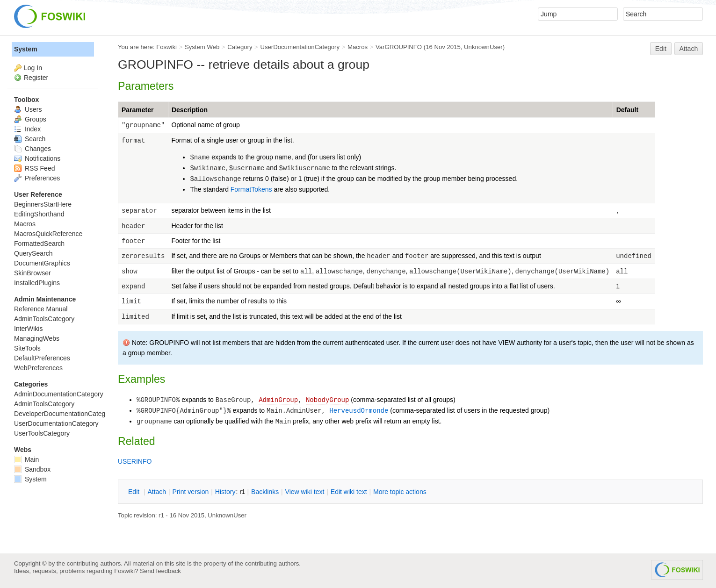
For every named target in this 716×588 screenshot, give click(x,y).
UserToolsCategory (42, 433)
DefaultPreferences (42, 358)
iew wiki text (305, 492)
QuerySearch (33, 253)
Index (27, 129)
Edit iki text (349, 492)
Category (240, 47)
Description (190, 110)
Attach (689, 49)
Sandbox (32, 469)
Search (30, 139)
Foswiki (166, 47)
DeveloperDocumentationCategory (64, 414)
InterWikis (28, 329)
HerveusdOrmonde (359, 411)
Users (28, 109)
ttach (157, 492)
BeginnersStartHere (43, 204)
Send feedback (160, 571)
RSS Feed (34, 168)
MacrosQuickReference (48, 234)
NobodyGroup (327, 400)
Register (36, 78)
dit (135, 492)
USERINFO (135, 461)
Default (627, 110)
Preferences (37, 178)
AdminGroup (278, 400)
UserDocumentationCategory (300, 47)
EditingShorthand (39, 214)
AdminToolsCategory (44, 319)
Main (26, 459)
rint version (191, 492)
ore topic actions (400, 492)
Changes (33, 149)
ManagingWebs (37, 338)
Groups (30, 119)
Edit (661, 49)
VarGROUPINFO (399, 47)
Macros (358, 47)
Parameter (138, 110)
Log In (33, 68)
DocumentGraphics (42, 263)
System (26, 49)
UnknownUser (483, 47)
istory (225, 492)
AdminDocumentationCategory (59, 394)
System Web (202, 47)
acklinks (265, 492)
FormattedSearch (39, 244)
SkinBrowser (33, 273)
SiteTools (27, 348)
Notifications (37, 158)
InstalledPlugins (37, 283)
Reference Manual (41, 309)
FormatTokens (251, 189)
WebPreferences (38, 368)
